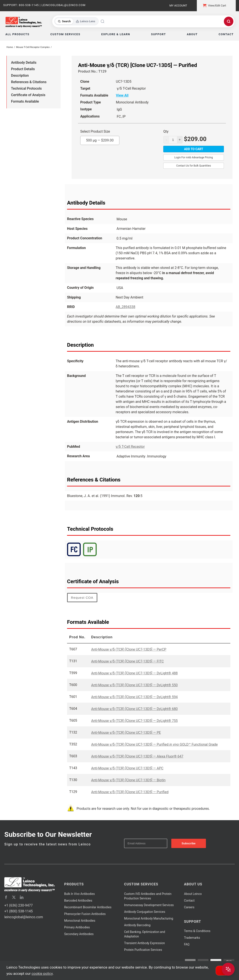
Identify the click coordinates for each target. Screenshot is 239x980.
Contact (189, 901)
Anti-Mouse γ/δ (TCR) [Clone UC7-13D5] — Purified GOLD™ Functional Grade (154, 744)
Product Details (23, 69)
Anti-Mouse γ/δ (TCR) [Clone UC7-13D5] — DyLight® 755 (134, 721)
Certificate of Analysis (28, 95)
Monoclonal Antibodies (80, 921)
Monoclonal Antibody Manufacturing (149, 918)
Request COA (82, 598)
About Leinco (193, 894)
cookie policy (42, 974)
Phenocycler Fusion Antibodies (85, 914)
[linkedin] (22, 897)
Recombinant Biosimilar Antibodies (88, 907)
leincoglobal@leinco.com (24, 917)
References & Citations (29, 82)
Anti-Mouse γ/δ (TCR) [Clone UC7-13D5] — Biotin (128, 780)
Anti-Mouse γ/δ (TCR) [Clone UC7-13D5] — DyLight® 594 (134, 697)
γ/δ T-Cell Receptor (130, 447)
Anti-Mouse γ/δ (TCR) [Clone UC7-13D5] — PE (126, 733)
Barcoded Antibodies (78, 901)
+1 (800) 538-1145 (18, 911)
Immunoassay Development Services (149, 905)
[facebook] (6, 897)
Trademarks (192, 938)
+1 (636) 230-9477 (18, 905)
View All (122, 95)
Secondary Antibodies (79, 934)
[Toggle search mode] (76, 21)
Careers (189, 907)
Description (20, 75)
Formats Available (25, 101)
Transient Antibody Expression (145, 943)
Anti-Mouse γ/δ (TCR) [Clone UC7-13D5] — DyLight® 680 (134, 709)
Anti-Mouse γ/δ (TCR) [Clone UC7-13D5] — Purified (130, 792)
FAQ (187, 944)
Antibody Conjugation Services (145, 912)
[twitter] (14, 897)
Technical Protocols (26, 88)
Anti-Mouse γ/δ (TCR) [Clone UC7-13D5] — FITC (127, 661)
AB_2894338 (126, 307)
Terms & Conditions (197, 931)
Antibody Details (24, 63)
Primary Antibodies (77, 927)
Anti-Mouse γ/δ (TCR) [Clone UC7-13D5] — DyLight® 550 (134, 685)
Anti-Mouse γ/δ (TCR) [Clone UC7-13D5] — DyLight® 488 (134, 673)
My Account (178, 6)
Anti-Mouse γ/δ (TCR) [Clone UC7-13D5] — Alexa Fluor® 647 (137, 756)
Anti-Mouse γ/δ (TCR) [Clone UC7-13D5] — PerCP (129, 649)
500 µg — (100, 139)
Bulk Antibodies (79, 894)
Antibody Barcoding (137, 925)
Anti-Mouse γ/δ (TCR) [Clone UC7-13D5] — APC (127, 768)
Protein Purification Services (143, 950)
